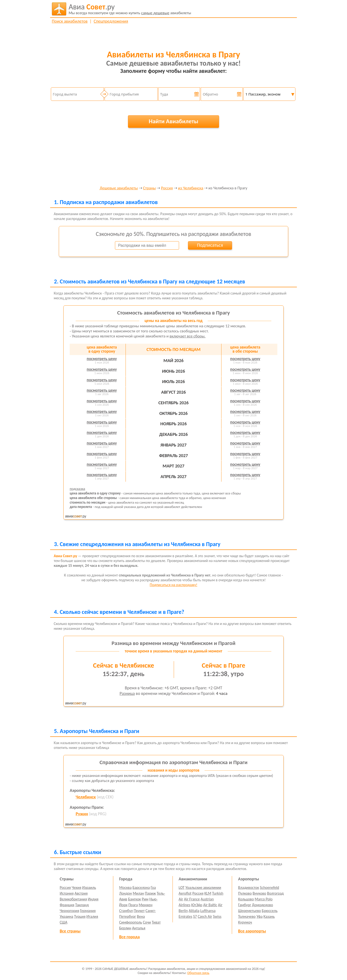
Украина (67, 916)
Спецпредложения (111, 21)
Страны (150, 188)
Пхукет (139, 911)
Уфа (259, 916)
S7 (195, 916)
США (64, 922)
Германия (88, 911)
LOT (181, 887)
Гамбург (245, 905)
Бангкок (134, 899)
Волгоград (275, 893)
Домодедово (263, 905)
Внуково (259, 893)
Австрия (81, 893)
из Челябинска (191, 188)
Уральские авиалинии (203, 887)
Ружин (82, 814)
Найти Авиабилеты (173, 121)
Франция (67, 905)
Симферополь (131, 922)
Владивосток (249, 887)
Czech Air (205, 916)
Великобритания (73, 899)
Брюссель (270, 911)
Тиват (156, 922)
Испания (67, 893)
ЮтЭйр (197, 905)
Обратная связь (198, 973)
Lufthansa (208, 911)
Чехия (77, 887)
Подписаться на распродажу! (173, 585)
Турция (80, 916)
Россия (167, 188)
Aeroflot (185, 893)
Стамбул (126, 911)
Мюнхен (145, 905)
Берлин (125, 928)
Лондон (126, 893)
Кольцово (246, 899)
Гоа (153, 887)
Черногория (70, 911)
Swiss (217, 916)
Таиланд (82, 905)
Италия (92, 916)
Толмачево (247, 916)
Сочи (147, 922)
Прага (133, 905)
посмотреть (102, 359)
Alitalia (194, 911)
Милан (138, 893)
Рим (145, 899)
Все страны (70, 931)
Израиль (89, 887)
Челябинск (86, 797)
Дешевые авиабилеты (119, 188)
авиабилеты (130, 9)
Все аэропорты (252, 931)
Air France (192, 899)
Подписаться (210, 245)
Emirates (185, 916)
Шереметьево (250, 911)
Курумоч (245, 922)
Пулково (245, 893)
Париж (150, 893)
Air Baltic (210, 905)
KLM (208, 893)
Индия (93, 899)
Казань (269, 916)
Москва (126, 887)
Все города (130, 937)
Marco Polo (264, 899)
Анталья (139, 928)
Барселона (141, 887)
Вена (141, 916)
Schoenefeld (270, 887)
